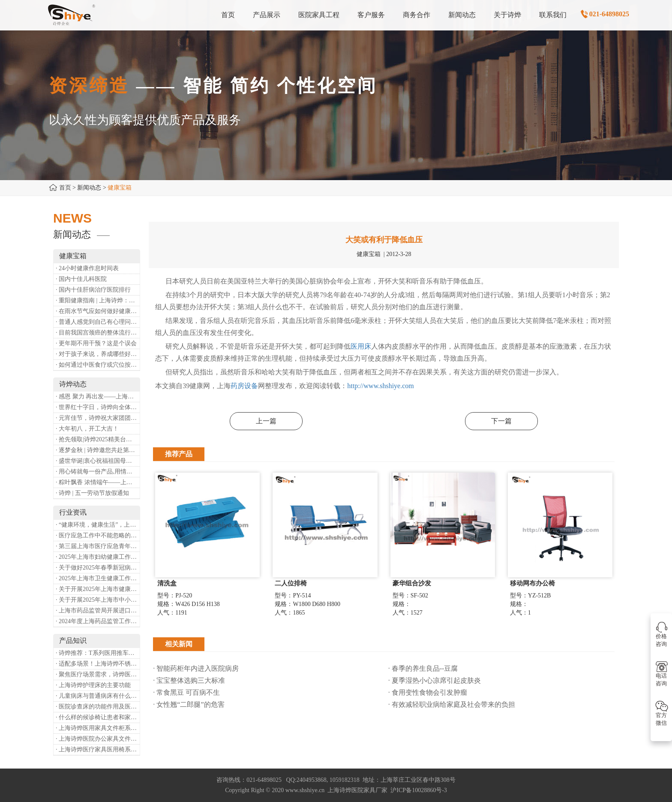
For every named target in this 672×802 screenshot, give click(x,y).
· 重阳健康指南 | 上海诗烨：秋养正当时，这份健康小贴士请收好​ (98, 300)
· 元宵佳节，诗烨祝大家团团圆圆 (98, 418)
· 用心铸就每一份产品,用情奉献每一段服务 (98, 472)
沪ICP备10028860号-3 (418, 790)
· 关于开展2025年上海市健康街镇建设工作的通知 (98, 589)
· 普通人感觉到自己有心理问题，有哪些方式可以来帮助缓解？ (98, 322)
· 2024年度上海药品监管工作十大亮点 (98, 621)
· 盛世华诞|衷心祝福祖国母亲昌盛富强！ (98, 461)
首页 (65, 188)
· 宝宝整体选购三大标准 (189, 680)
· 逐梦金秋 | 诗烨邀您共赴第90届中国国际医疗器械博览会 (98, 450)
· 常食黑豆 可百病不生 (186, 692)
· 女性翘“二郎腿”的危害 (189, 704)
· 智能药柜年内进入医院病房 (200, 668)
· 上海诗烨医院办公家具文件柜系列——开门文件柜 (98, 739)
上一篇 (266, 421)
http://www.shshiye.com (380, 386)
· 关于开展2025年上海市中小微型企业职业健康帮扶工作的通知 (98, 600)
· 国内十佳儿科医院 (81, 279)
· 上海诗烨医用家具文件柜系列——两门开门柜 (98, 728)
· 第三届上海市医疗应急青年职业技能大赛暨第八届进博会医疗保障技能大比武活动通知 (98, 546)
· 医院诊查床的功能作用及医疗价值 (98, 707)
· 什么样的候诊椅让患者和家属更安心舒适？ (98, 717)
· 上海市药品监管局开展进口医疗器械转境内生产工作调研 (98, 611)
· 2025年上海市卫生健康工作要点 (98, 578)
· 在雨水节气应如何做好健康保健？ (98, 311)
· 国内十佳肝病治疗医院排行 (93, 290)
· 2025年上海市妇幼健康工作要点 (98, 557)
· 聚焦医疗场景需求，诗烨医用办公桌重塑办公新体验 (98, 674)
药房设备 (244, 386)
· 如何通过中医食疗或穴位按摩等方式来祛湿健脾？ (98, 365)
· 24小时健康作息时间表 (87, 268)
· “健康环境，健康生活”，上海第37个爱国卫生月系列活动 (98, 525)
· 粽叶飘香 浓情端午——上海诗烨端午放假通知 (98, 482)
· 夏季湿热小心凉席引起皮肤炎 (435, 680)
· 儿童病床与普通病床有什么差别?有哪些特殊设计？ (98, 696)
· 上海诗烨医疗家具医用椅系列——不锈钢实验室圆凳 (98, 749)
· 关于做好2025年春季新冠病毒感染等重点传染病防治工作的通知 (98, 568)
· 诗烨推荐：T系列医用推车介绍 (98, 653)
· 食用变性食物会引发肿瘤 (428, 692)
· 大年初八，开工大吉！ (87, 429)
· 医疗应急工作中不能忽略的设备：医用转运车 (98, 535)
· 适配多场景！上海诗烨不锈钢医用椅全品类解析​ (98, 664)
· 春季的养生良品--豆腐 (423, 668)
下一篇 (501, 421)
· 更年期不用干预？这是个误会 (96, 343)
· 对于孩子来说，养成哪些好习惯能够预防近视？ (98, 354)
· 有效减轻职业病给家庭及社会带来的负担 (452, 704)
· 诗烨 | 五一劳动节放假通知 (92, 493)
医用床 (361, 346)
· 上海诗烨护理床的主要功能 (93, 685)
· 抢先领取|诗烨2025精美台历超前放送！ (98, 439)
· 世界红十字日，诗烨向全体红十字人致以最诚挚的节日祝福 (98, 407)
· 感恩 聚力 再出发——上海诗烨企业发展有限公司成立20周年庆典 (98, 396)
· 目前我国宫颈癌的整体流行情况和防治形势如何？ (98, 333)
